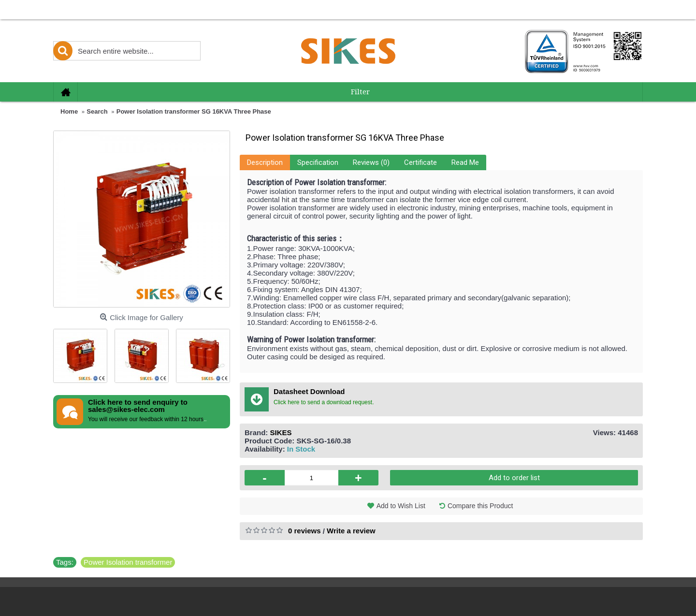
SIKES (281, 433)
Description (265, 162)
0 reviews (304, 531)
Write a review (351, 531)
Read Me (465, 162)
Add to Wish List (401, 506)
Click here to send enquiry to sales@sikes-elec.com (138, 406)
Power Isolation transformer (128, 562)
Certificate (420, 162)
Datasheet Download (309, 391)
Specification (318, 162)
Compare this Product (480, 506)
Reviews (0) (371, 162)
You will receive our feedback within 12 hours (146, 419)
